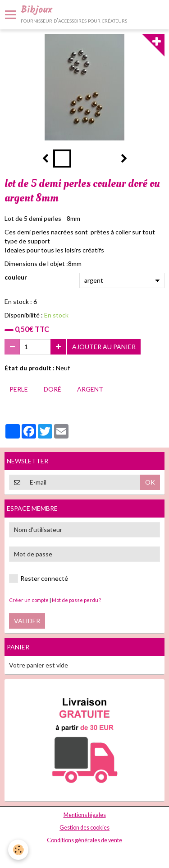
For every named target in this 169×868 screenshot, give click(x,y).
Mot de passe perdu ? (76, 600)
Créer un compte (29, 600)
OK (150, 482)
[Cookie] (18, 850)
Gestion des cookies (84, 828)
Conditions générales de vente (84, 840)
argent (90, 389)
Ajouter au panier (104, 347)
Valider (27, 621)
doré (53, 389)
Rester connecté (39, 579)
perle (19, 389)
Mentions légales (85, 815)
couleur (16, 277)
